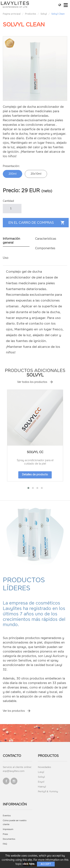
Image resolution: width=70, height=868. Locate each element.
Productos (31, 14)
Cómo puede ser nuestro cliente (15, 822)
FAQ (5, 844)
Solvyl (44, 14)
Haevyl (42, 787)
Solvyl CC (35, 452)
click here (28, 864)
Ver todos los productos (32, 382)
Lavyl (41, 772)
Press (5, 834)
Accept (46, 864)
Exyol (41, 782)
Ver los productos (14, 711)
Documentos (9, 839)
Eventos (7, 816)
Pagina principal (12, 14)
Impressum (8, 829)
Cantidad (8, 201)
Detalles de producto (35, 475)
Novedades (44, 767)
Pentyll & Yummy (48, 791)
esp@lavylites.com (14, 771)
